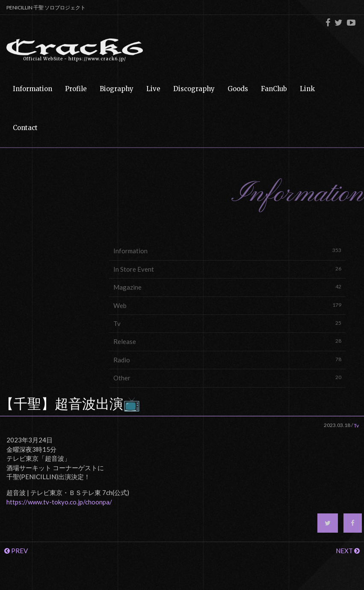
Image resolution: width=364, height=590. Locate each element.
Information (227, 251)
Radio (227, 360)
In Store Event (227, 269)
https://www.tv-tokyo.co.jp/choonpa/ (59, 502)
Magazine (227, 287)
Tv (227, 323)
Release (227, 341)
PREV (16, 551)
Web (227, 305)
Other (227, 378)
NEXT (348, 551)
